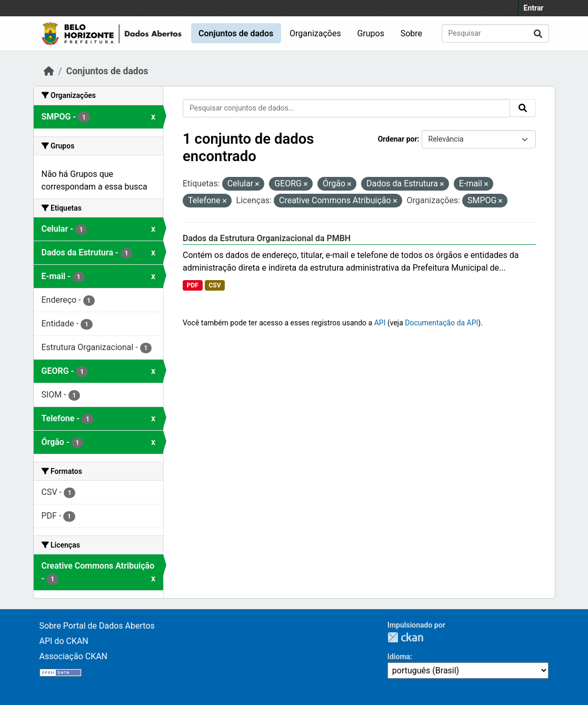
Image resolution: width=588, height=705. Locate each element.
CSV (215, 285)
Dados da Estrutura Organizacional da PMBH (267, 238)
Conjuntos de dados (236, 33)
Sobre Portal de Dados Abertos (97, 626)
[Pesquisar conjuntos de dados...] (495, 33)
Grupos (371, 33)
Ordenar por (398, 139)
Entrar (534, 8)
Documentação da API (441, 323)
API (380, 323)
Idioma (399, 657)
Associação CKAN (74, 656)
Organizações (315, 33)
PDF (193, 285)
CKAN (405, 637)
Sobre (411, 33)
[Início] (49, 71)
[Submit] (538, 33)
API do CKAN (64, 641)
